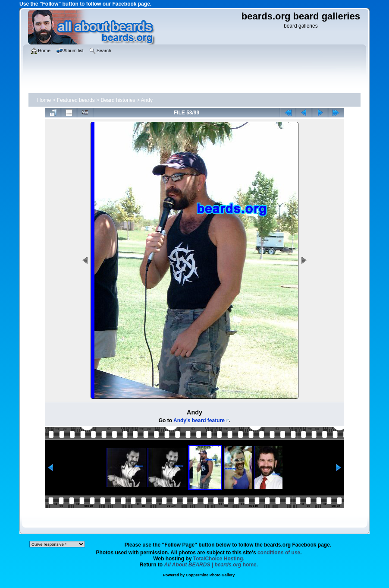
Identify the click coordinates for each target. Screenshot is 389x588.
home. (211, 565)
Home (44, 100)
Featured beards (76, 100)
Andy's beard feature (199, 420)
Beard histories (118, 100)
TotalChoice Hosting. (219, 559)
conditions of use (279, 553)
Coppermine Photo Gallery (210, 575)
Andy (147, 100)
